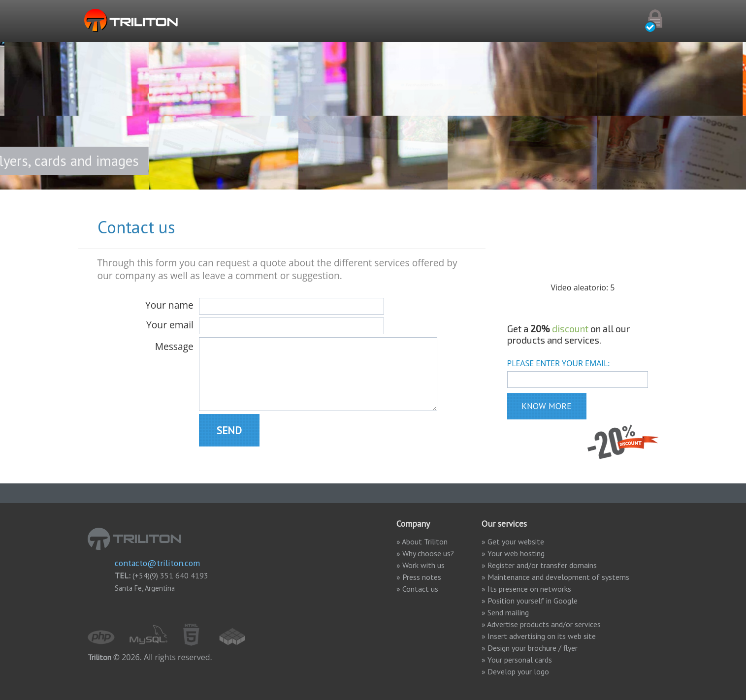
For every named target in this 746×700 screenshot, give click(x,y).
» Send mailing (505, 612)
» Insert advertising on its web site (539, 636)
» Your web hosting (513, 553)
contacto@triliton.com (157, 563)
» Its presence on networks (526, 589)
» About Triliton (422, 541)
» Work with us (421, 565)
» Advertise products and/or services (541, 624)
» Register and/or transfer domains (539, 565)
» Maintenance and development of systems (555, 577)
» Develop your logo (515, 671)
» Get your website (513, 541)
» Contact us (417, 589)
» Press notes (419, 577)
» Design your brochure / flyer (530, 648)
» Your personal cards (517, 660)
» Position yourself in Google (530, 601)
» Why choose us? (434, 553)
